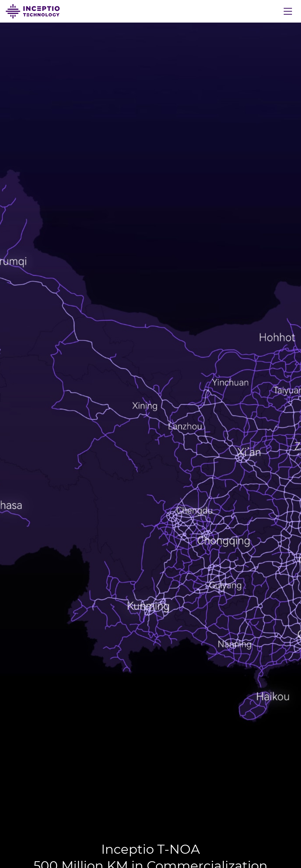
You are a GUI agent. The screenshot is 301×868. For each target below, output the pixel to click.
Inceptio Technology (33, 11)
